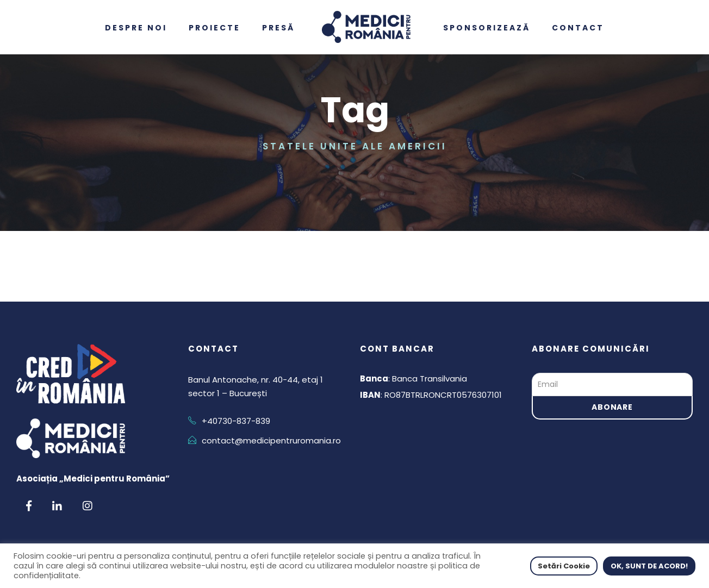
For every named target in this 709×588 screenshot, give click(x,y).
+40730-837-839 (236, 421)
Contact (578, 28)
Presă (278, 28)
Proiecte (214, 28)
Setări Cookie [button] (564, 566)
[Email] (612, 384)
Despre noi (136, 28)
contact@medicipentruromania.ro (271, 440)
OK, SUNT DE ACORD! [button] (649, 566)
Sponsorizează (487, 28)
